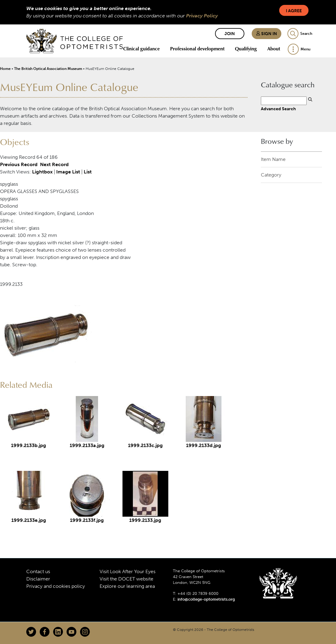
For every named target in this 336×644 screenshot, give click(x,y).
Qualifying (246, 49)
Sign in (267, 34)
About (274, 49)
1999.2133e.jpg (29, 520)
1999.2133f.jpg (87, 520)
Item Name (273, 159)
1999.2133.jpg (145, 520)
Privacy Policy (202, 16)
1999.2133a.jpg (87, 445)
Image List (68, 172)
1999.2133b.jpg (29, 445)
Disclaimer (38, 579)
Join (230, 34)
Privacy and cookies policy (56, 586)
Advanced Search (278, 109)
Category (271, 175)
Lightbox (42, 172)
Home (5, 69)
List (88, 172)
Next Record (54, 164)
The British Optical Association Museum (48, 69)
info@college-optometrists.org (206, 599)
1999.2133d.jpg (204, 445)
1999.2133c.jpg (145, 445)
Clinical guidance (141, 49)
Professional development (197, 49)
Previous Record (19, 164)
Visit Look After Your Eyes (128, 571)
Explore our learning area (127, 586)
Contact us (38, 571)
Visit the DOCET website (126, 579)
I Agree (294, 11)
